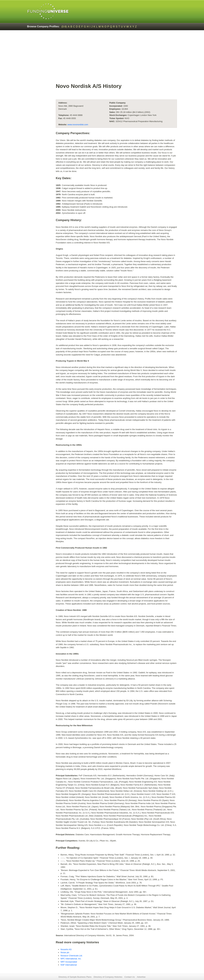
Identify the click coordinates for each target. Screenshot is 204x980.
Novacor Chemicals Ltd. (72, 956)
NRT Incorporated (69, 962)
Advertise (141, 977)
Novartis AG (66, 949)
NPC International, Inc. (71, 959)
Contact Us (130, 977)
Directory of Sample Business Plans (75, 977)
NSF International (69, 965)
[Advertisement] (116, 58)
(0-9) (64, 27)
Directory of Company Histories (108, 977)
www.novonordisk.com (78, 125)
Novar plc (65, 952)
